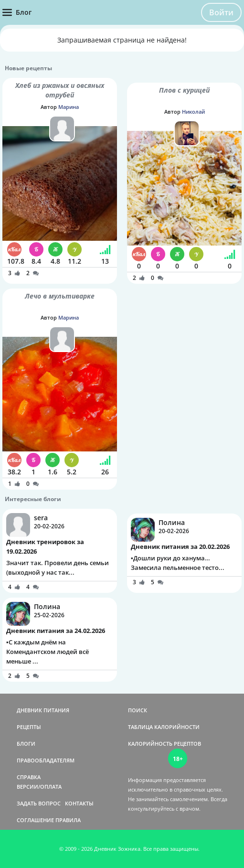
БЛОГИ (26, 744)
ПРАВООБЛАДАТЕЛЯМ (46, 760)
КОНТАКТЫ (79, 803)
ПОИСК (138, 710)
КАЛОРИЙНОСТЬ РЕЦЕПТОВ (164, 744)
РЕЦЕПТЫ (29, 727)
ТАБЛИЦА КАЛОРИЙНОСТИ (164, 727)
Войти (221, 12)
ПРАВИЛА (68, 820)
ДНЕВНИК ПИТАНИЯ (43, 710)
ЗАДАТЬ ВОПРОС (39, 803)
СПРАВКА (29, 777)
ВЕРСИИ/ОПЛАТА (39, 787)
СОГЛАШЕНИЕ (35, 820)
